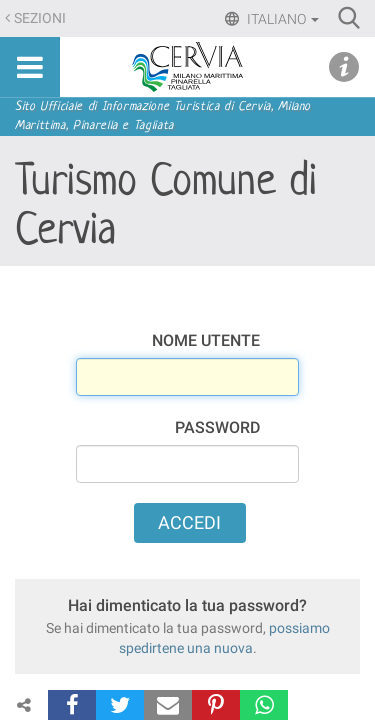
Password (217, 427)
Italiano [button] (281, 19)
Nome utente (206, 340)
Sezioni (40, 18)
